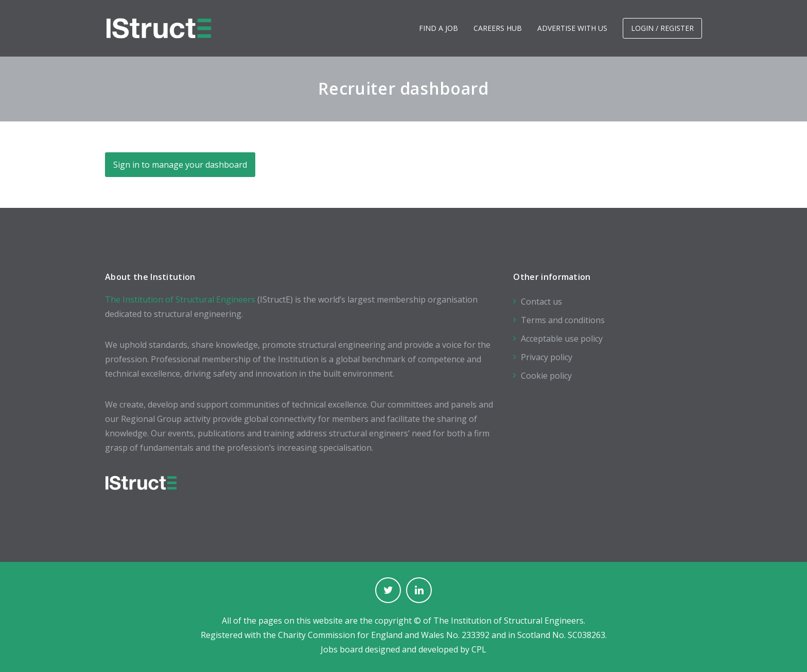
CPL (479, 649)
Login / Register (662, 28)
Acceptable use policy (562, 339)
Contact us (541, 302)
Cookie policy (546, 376)
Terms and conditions (563, 320)
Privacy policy (547, 357)
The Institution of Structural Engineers (180, 299)
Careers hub (498, 28)
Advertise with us (572, 28)
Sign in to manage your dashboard (180, 165)
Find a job (438, 28)
